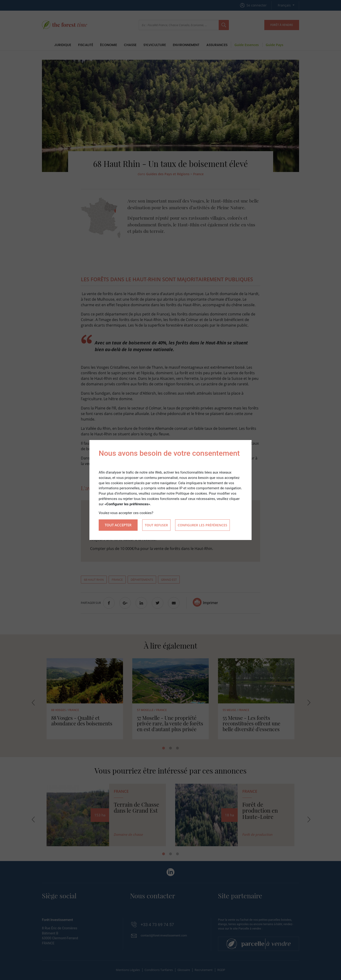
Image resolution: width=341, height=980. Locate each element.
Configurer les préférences (202, 525)
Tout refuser (156, 525)
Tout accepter (118, 525)
